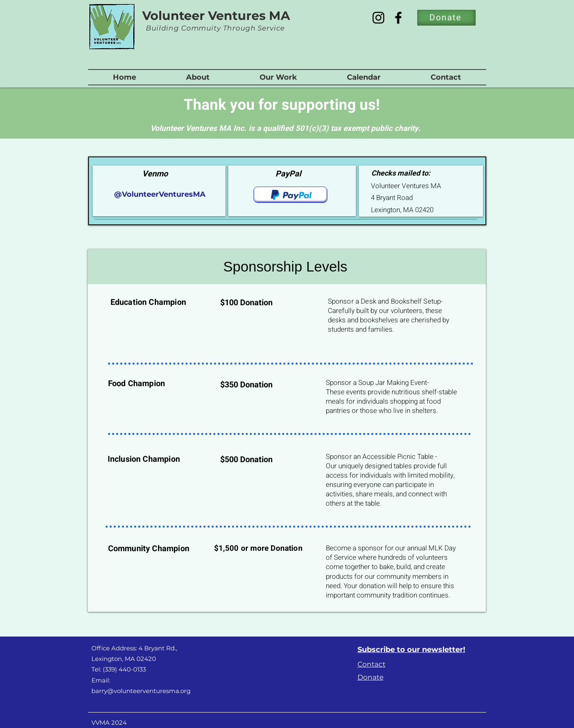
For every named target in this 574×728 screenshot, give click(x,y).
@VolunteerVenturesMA (159, 194)
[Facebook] (398, 18)
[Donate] (446, 18)
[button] (198, 77)
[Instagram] (378, 18)
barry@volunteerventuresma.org (141, 691)
